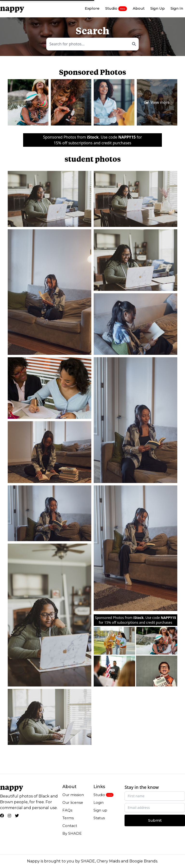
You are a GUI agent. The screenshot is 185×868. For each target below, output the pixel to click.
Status (99, 818)
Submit (155, 820)
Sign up (100, 810)
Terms (68, 818)
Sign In (177, 8)
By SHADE (72, 833)
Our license (73, 802)
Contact (70, 826)
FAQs (67, 810)
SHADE (88, 861)
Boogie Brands (143, 861)
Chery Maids (108, 861)
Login (99, 802)
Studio (116, 8)
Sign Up (158, 8)
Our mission (73, 795)
